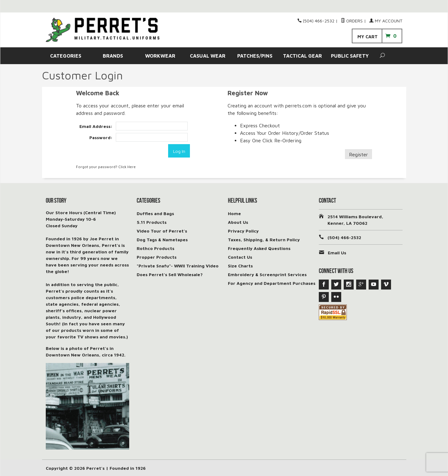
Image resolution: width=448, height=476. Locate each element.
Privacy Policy (243, 231)
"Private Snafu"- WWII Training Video (178, 265)
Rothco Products (156, 248)
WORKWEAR (160, 56)
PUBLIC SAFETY (350, 56)
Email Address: (96, 126)
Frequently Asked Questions (259, 248)
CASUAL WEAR (208, 56)
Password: (101, 137)
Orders (352, 21)
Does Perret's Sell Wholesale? (170, 274)
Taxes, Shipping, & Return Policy (264, 239)
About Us (238, 222)
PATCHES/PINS (255, 56)
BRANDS (113, 56)
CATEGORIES (66, 56)
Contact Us (240, 257)
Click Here (127, 166)
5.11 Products (152, 222)
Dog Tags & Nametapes (162, 239)
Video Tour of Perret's (162, 231)
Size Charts (240, 265)
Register (358, 154)
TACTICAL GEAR (302, 56)
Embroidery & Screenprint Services (267, 274)
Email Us (337, 252)
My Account (386, 21)
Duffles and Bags (155, 213)
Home (234, 213)
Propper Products (157, 257)
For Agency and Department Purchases (272, 283)
